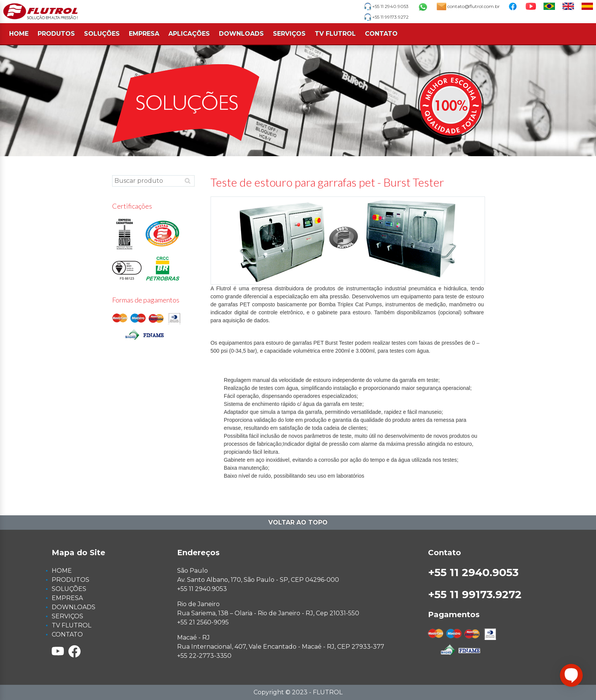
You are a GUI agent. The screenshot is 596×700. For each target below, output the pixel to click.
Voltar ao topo (298, 522)
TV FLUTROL (335, 34)
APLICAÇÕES (189, 34)
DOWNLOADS (241, 34)
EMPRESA (144, 34)
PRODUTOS (56, 34)
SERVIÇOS (289, 34)
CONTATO (381, 34)
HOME (19, 34)
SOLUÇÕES (102, 34)
